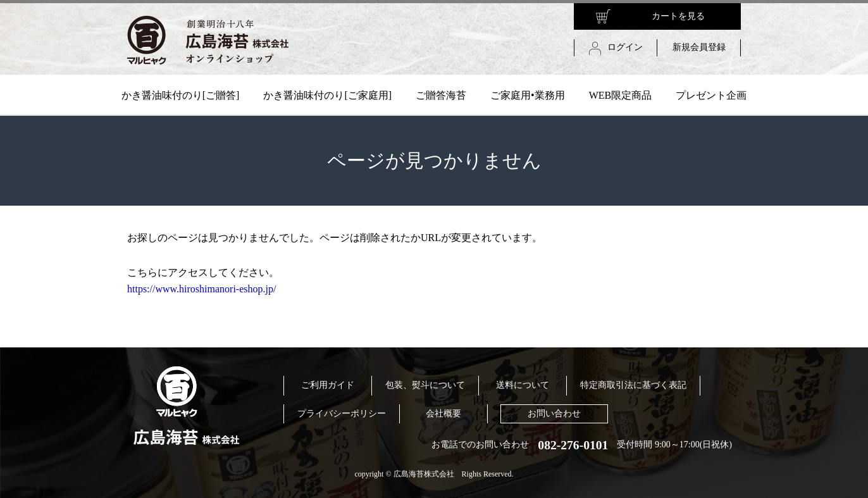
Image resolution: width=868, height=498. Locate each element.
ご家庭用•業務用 (528, 95)
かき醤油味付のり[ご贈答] (181, 95)
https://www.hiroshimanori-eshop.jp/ (201, 289)
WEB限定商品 (621, 95)
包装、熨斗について (425, 385)
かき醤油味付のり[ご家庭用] (327, 95)
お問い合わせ (554, 414)
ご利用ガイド (328, 385)
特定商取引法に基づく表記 (633, 385)
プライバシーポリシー (342, 414)
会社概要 (443, 414)
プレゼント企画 (711, 95)
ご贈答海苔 (441, 95)
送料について (523, 385)
